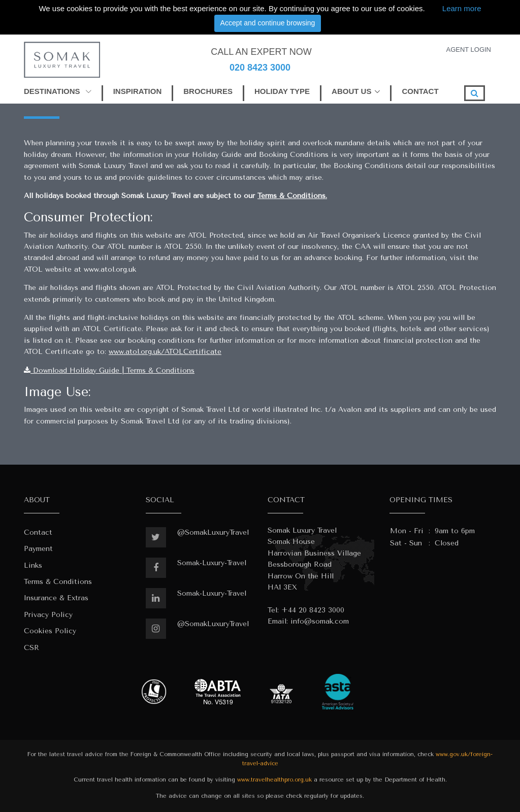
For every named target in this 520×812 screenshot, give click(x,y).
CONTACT (420, 91)
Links (33, 565)
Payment (38, 549)
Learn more (462, 8)
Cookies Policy (50, 631)
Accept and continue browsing (268, 23)
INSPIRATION (138, 91)
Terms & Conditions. (292, 196)
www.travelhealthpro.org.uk (274, 780)
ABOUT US (351, 91)
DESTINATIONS (58, 91)
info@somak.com (320, 621)
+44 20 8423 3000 (313, 610)
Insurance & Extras (56, 598)
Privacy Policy (48, 615)
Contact (38, 532)
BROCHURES (208, 91)
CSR (31, 648)
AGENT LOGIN (468, 50)
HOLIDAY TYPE (282, 91)
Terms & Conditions (58, 582)
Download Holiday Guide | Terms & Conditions (109, 370)
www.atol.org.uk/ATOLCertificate (165, 352)
